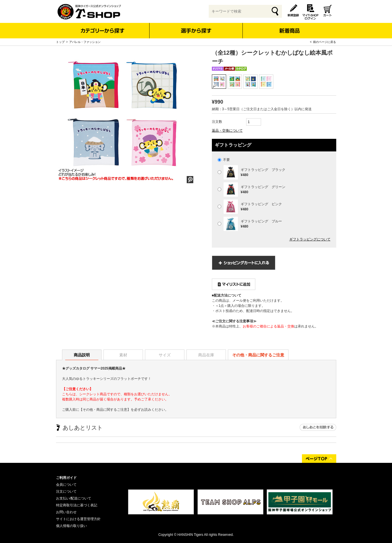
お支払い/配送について (74, 498)
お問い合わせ (66, 512)
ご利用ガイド (66, 478)
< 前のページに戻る (323, 42)
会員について (66, 485)
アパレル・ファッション (85, 42)
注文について (66, 491)
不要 (224, 160)
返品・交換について (227, 131)
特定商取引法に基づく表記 (77, 505)
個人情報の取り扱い (71, 526)
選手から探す (196, 31)
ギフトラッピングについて (310, 239)
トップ (60, 42)
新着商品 (289, 27)
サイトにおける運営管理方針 (78, 519)
